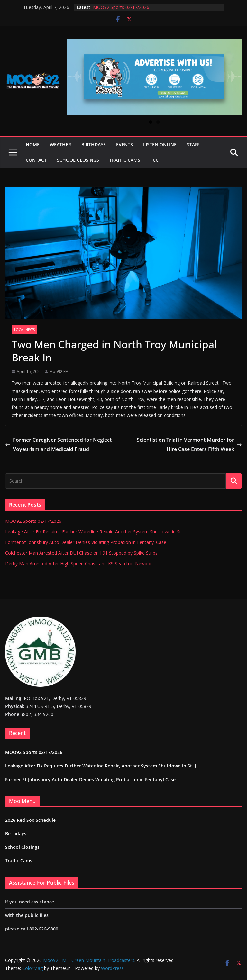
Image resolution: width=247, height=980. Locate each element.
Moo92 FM (59, 372)
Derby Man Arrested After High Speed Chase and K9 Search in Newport (79, 563)
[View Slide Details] (154, 77)
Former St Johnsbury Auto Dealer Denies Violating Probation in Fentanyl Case (86, 542)
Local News (24, 330)
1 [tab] (151, 122)
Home (33, 145)
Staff (193, 145)
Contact (36, 160)
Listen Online (160, 145)
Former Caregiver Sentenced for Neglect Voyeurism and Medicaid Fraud (58, 445)
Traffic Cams (125, 160)
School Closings (78, 160)
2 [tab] (158, 122)
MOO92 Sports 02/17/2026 (121, 7)
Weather (60, 145)
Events (124, 145)
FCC (155, 160)
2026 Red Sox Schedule (30, 820)
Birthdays (94, 145)
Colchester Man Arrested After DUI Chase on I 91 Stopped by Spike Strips (81, 553)
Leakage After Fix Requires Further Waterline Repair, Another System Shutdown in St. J (95, 532)
